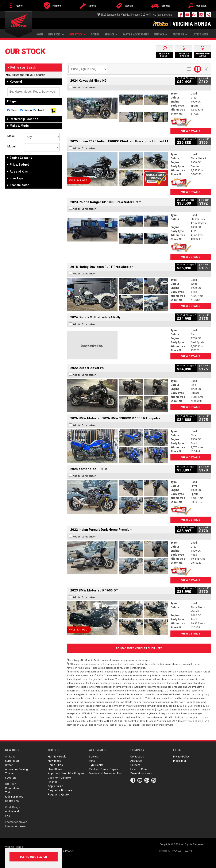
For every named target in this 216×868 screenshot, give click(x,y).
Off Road (11, 784)
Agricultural (12, 811)
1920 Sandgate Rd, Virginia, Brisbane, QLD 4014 (124, 15)
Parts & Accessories (136, 34)
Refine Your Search (22, 67)
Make (11, 136)
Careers (135, 765)
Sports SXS (12, 801)
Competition (13, 788)
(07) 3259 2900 (165, 15)
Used (39, 110)
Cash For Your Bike (59, 778)
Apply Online (56, 786)
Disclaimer (180, 761)
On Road (10, 757)
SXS (8, 816)
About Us (180, 34)
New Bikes (56, 34)
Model (11, 146)
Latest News (200, 34)
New (12, 110)
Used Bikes (55, 769)
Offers (95, 34)
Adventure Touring (16, 769)
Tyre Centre (96, 765)
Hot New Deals (57, 757)
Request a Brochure (60, 790)
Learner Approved (16, 822)
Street (9, 765)
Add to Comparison (84, 88)
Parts (92, 761)
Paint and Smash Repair (103, 769)
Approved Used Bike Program (66, 773)
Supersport (12, 761)
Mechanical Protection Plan (106, 773)
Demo (26, 110)
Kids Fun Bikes (14, 797)
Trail (8, 792)
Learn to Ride (139, 769)
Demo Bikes (55, 765)
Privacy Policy (181, 757)
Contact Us (137, 757)
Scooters (11, 778)
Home (40, 34)
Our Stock (78, 34)
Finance (161, 34)
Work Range (13, 807)
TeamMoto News (141, 773)
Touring (10, 773)
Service (111, 34)
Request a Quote (58, 794)
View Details (191, 131)
